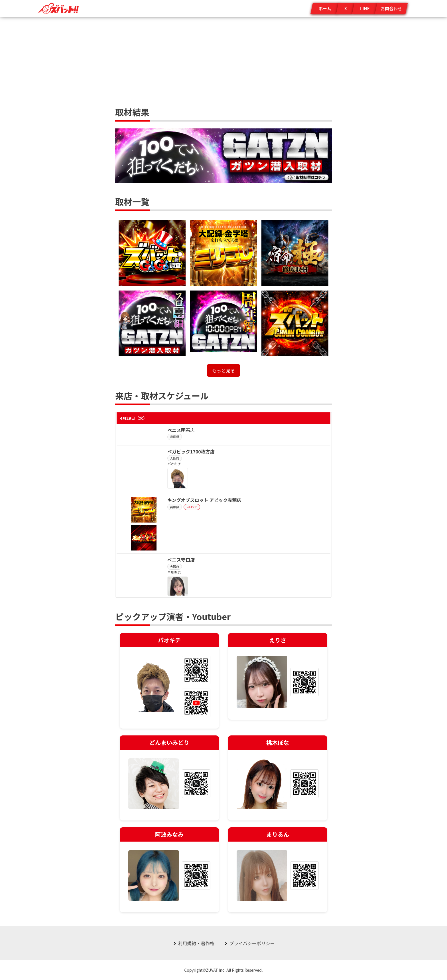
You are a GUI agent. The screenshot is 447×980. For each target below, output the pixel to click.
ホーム (325, 8)
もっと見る (223, 370)
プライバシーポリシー (252, 943)
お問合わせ (391, 8)
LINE (365, 8)
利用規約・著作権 (196, 943)
